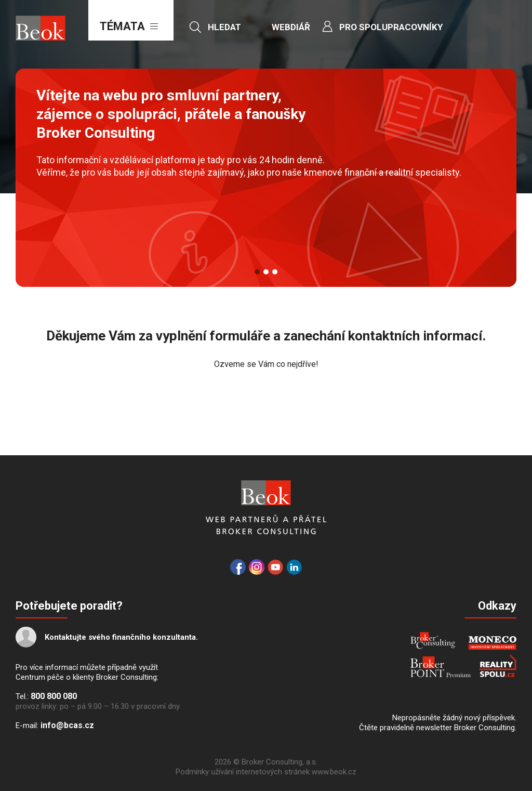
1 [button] (257, 272)
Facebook (238, 567)
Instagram (257, 567)
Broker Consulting (433, 641)
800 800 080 (54, 696)
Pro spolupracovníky (391, 27)
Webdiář (291, 27)
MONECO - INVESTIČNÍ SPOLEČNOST (492, 643)
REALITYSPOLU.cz (498, 666)
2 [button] (266, 272)
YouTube (275, 567)
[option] (266, 178)
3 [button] (275, 272)
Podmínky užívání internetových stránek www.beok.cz (266, 772)
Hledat (224, 27)
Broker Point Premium (441, 667)
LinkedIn (294, 567)
